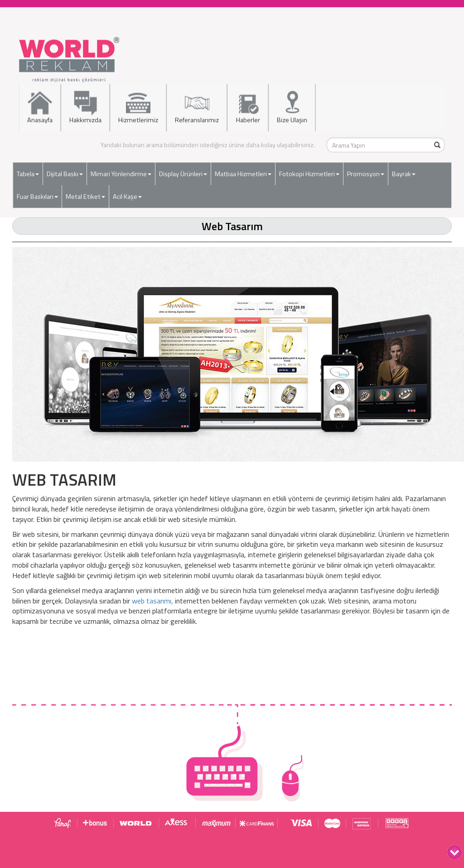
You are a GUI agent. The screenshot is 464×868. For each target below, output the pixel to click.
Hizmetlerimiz (138, 105)
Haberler (248, 105)
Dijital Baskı (65, 172)
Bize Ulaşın (292, 105)
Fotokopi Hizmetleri (309, 172)
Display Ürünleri (183, 172)
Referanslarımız (197, 105)
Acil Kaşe (127, 194)
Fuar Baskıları (37, 194)
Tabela (28, 172)
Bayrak (404, 172)
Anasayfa (40, 105)
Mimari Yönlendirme (121, 172)
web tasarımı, (152, 601)
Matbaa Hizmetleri (243, 172)
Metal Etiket (85, 194)
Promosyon (366, 172)
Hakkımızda (85, 105)
